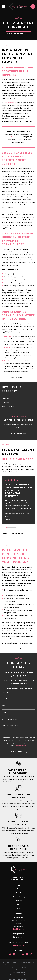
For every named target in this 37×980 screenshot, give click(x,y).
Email (4, 712)
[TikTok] (31, 954)
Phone (4, 706)
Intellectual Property (18, 897)
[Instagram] (14, 954)
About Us (18, 893)
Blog (18, 905)
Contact (18, 909)
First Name (6, 692)
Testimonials (18, 901)
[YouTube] (27, 954)
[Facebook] (6, 954)
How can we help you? (10, 726)
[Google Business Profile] (10, 954)
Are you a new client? (10, 719)
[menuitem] (18, 399)
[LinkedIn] (23, 954)
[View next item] (19, 528)
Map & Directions (18, 929)
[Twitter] (18, 954)
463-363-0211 (18, 879)
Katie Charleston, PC (10, 103)
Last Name (6, 699)
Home (18, 889)
